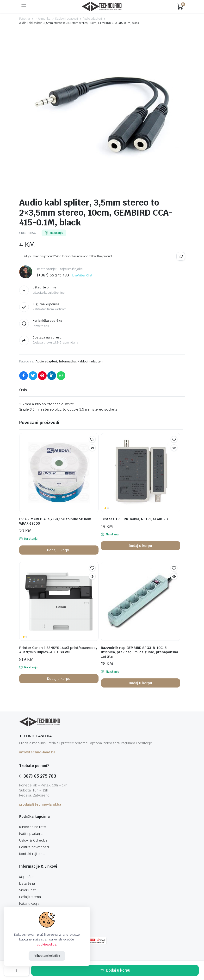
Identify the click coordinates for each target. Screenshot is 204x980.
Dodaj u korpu (118, 970)
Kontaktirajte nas (33, 854)
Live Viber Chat (82, 275)
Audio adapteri (92, 19)
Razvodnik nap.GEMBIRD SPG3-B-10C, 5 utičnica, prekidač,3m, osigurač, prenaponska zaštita (139, 652)
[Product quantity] (17, 971)
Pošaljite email (31, 897)
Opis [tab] (23, 390)
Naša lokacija (29, 904)
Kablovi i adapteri (67, 19)
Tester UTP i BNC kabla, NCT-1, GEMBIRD (134, 519)
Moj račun (27, 877)
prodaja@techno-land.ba (40, 804)
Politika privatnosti (34, 847)
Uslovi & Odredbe (34, 840)
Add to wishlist (181, 256)
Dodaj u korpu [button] (59, 550)
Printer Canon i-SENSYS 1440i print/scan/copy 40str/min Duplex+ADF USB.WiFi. (58, 650)
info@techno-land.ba (37, 752)
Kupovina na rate (33, 827)
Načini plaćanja (31, 834)
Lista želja (27, 883)
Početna (25, 19)
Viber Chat (28, 890)
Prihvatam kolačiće (47, 956)
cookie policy (47, 944)
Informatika (43, 19)
